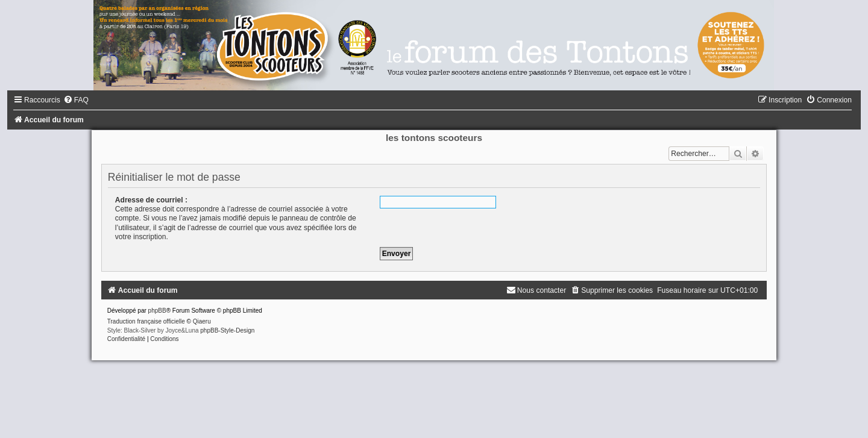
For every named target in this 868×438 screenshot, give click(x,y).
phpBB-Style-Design (227, 330)
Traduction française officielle (146, 321)
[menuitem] (76, 100)
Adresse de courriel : (151, 200)
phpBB (157, 311)
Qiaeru (202, 321)
